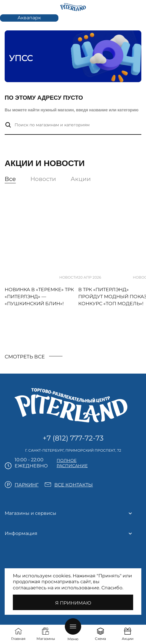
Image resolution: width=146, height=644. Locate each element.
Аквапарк (29, 18)
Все (10, 179)
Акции (81, 179)
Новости (43, 179)
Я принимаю (73, 603)
